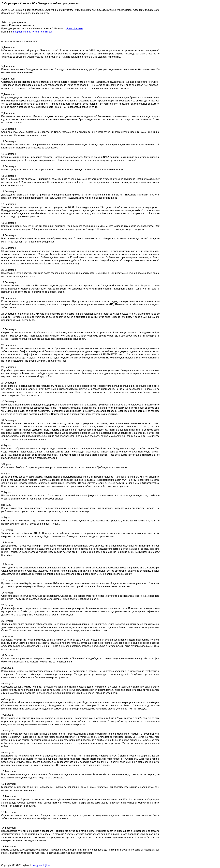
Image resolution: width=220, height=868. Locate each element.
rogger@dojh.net (42, 865)
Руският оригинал (42, 32)
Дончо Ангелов (75, 28)
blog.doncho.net (22, 32)
